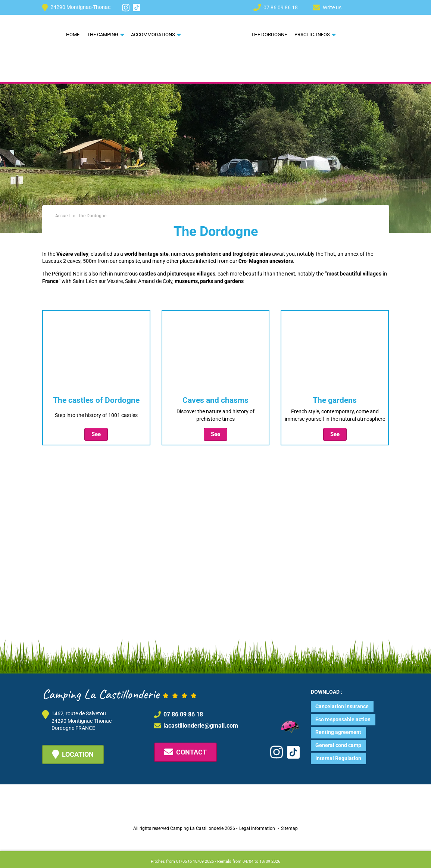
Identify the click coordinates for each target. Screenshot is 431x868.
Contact (185, 752)
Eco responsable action (343, 719)
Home (73, 35)
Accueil (63, 216)
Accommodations (153, 35)
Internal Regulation (338, 758)
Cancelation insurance (342, 706)
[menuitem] (358, 7)
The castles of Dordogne (96, 400)
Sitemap (289, 828)
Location (73, 754)
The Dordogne (269, 35)
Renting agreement (338, 732)
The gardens (335, 400)
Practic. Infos (312, 35)
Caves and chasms (215, 400)
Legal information (257, 828)
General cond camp (338, 745)
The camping (103, 35)
